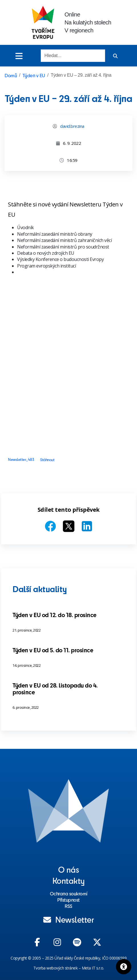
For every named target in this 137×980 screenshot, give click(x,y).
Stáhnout (47, 460)
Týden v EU (34, 75)
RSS (68, 906)
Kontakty (69, 880)
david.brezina (72, 126)
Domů (11, 75)
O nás (69, 869)
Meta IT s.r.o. (93, 968)
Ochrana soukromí (69, 893)
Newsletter (69, 919)
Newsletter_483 (21, 460)
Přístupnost (68, 900)
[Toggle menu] (19, 56)
